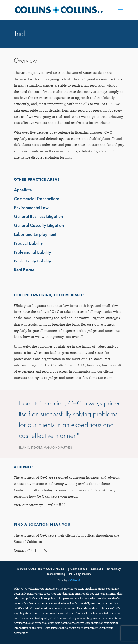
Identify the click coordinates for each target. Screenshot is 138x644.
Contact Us (79, 569)
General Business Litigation (38, 217)
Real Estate (24, 270)
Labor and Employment (35, 235)
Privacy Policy (80, 574)
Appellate (23, 190)
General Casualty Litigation (39, 226)
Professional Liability (32, 252)
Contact (20, 550)
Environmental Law (31, 208)
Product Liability (28, 244)
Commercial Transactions (37, 199)
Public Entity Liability (32, 261)
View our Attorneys (29, 505)
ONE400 (74, 580)
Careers (97, 569)
